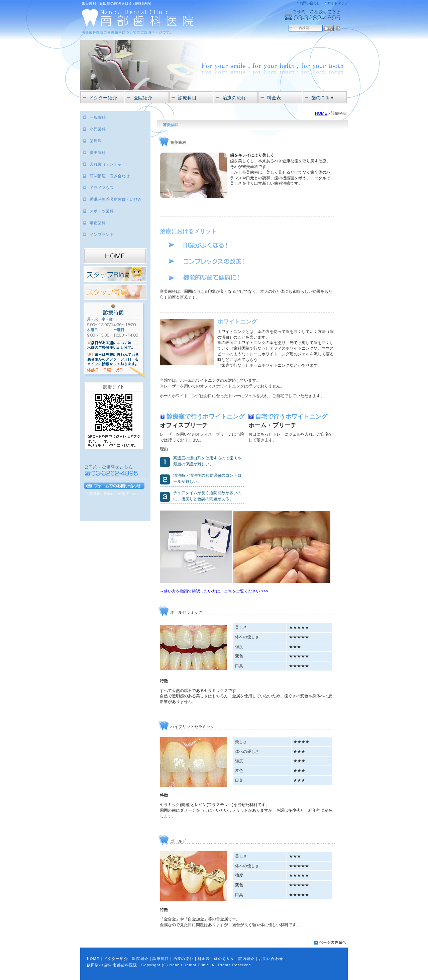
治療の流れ (183, 959)
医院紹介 (140, 959)
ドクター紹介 (116, 959)
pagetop (330, 943)
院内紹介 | (248, 959)
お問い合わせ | (272, 959)
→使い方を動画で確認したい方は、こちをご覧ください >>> (214, 591)
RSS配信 (338, 28)
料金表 (204, 959)
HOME (321, 113)
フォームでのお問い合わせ (115, 486)
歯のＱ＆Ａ (224, 959)
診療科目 (161, 959)
